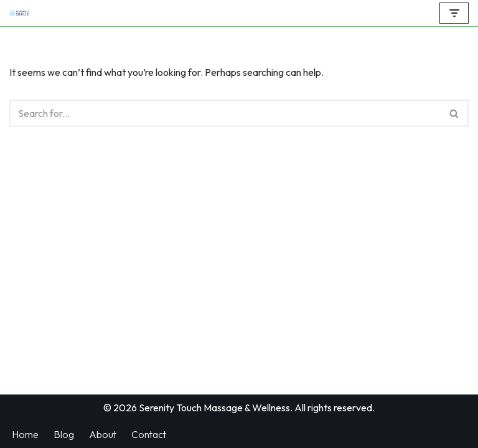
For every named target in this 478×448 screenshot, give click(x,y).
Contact (149, 434)
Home (25, 434)
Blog (64, 434)
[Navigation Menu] (454, 13)
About (103, 434)
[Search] (225, 113)
